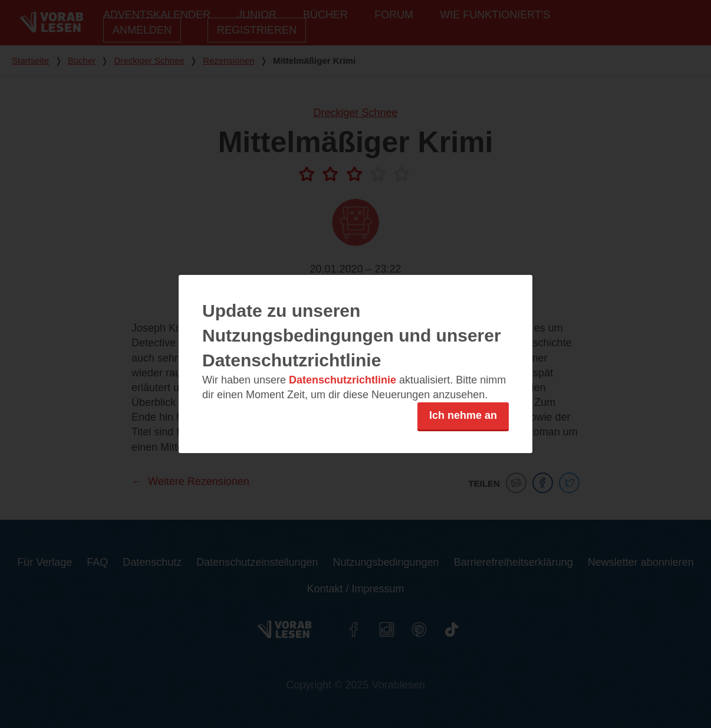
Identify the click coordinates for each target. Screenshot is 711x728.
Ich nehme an (463, 415)
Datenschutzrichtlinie (343, 380)
